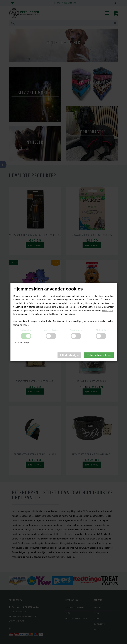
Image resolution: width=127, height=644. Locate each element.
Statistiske (101, 330)
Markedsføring (51, 330)
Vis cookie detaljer (21, 342)
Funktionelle (76, 330)
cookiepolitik (108, 310)
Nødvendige (26, 330)
